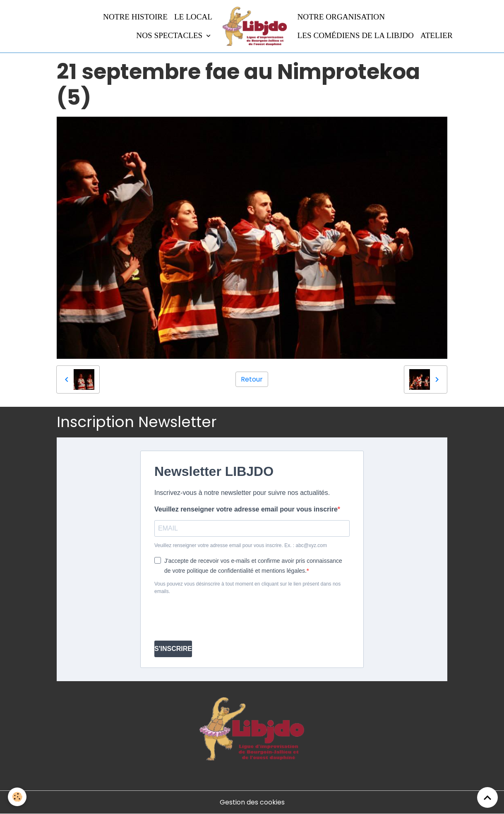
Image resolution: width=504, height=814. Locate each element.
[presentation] (217, 618)
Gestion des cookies (252, 802)
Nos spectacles (170, 35)
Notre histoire (135, 17)
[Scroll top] (487, 797)
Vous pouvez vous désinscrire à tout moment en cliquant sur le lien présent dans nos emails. (247, 588)
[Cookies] (18, 797)
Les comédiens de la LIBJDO (356, 35)
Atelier (437, 35)
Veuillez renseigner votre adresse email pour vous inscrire (246, 509)
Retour (252, 379)
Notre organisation (341, 17)
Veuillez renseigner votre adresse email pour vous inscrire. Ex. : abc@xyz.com (241, 545)
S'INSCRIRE (173, 649)
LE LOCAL (193, 17)
